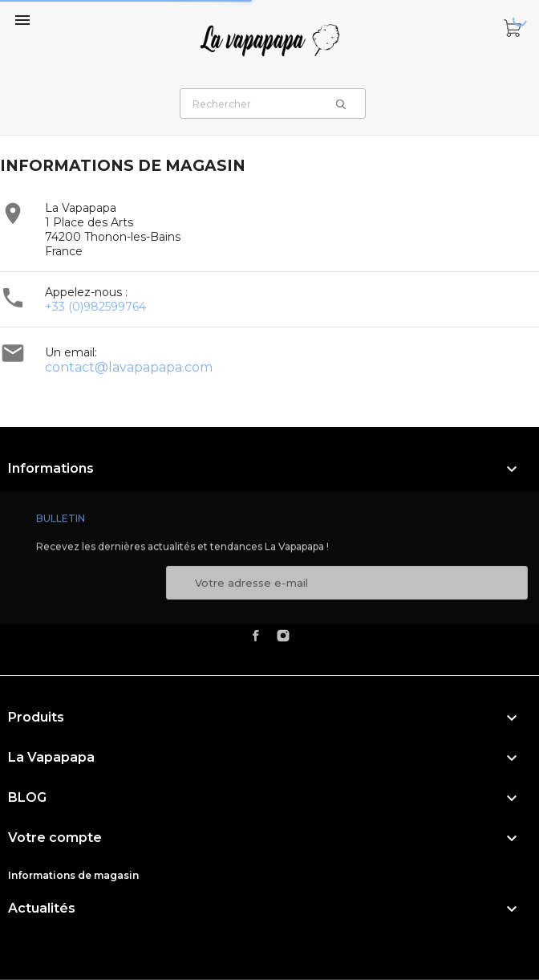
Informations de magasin (73, 875)
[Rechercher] (273, 104)
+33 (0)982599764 (95, 307)
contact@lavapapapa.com (129, 367)
